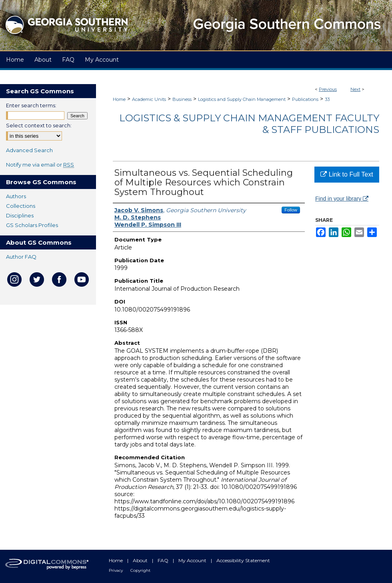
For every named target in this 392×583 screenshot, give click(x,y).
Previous (328, 89)
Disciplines (20, 215)
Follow (291, 210)
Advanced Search (29, 150)
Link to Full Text (347, 174)
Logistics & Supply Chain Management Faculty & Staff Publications (249, 124)
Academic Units (149, 99)
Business (182, 99)
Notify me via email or (40, 165)
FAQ (164, 560)
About (141, 560)
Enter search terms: (31, 105)
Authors (16, 196)
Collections (21, 206)
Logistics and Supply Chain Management (242, 99)
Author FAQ (21, 257)
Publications (305, 99)
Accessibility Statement (243, 560)
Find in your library (342, 199)
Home (119, 99)
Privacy (116, 570)
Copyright (140, 570)
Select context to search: (39, 125)
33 (327, 99)
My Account (193, 560)
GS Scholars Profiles (32, 225)
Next (355, 89)
